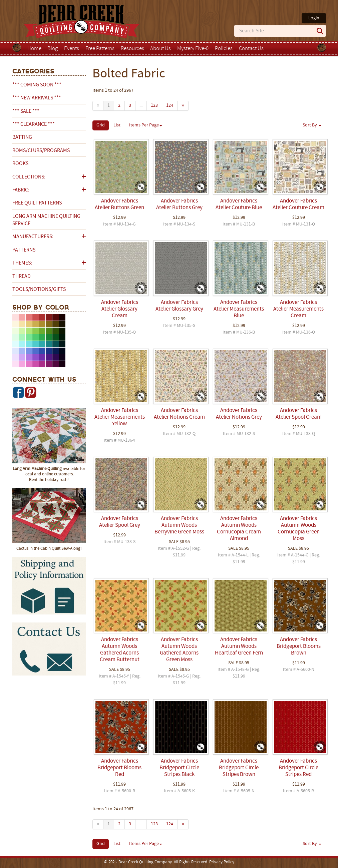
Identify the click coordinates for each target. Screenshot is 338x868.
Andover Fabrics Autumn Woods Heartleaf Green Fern (239, 646)
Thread (22, 277)
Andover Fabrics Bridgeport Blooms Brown (299, 646)
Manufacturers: (33, 237)
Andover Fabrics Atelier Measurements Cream (298, 309)
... (141, 106)
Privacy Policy (222, 862)
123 (154, 106)
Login (314, 18)
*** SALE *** (26, 111)
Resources (132, 49)
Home (34, 49)
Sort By (312, 125)
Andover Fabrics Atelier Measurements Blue (239, 309)
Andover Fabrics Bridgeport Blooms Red (119, 768)
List (117, 125)
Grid (101, 125)
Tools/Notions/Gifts (39, 290)
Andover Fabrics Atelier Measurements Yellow (120, 417)
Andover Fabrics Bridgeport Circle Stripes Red (298, 768)
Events (72, 49)
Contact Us (251, 49)
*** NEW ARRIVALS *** (37, 98)
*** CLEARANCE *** (34, 124)
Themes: (22, 263)
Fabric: (21, 190)
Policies (224, 49)
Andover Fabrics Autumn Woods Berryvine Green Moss (179, 525)
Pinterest (30, 392)
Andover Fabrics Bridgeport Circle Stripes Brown (239, 768)
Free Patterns (100, 49)
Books (20, 164)
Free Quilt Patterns (37, 203)
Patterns (24, 250)
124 (170, 106)
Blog (53, 49)
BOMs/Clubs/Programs (41, 151)
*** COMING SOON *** (37, 85)
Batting (22, 137)
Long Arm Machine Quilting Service (46, 220)
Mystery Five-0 (193, 49)
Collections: (29, 177)
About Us (160, 49)
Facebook (18, 392)
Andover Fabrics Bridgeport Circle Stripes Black (179, 768)
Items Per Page (146, 125)
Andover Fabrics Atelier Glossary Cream (120, 309)
